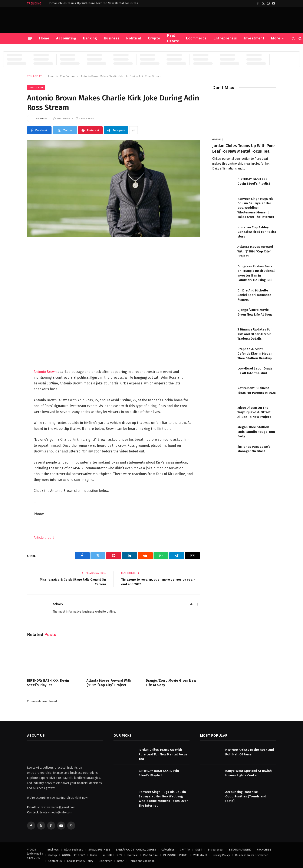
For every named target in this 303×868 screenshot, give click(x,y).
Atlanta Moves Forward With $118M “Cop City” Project (109, 683)
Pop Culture (36, 87)
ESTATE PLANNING (240, 850)
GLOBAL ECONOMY (74, 855)
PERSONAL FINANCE (176, 855)
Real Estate (173, 38)
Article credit (44, 538)
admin (43, 118)
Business (112, 38)
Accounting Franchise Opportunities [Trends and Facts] (246, 796)
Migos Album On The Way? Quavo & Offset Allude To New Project (254, 412)
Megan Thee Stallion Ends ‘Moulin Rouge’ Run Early (256, 432)
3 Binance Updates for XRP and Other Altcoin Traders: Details (255, 334)
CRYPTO (185, 850)
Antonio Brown (45, 372)
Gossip (217, 139)
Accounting (66, 38)
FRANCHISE (264, 850)
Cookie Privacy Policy (80, 861)
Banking (90, 38)
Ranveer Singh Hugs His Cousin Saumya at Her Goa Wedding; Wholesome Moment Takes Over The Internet (256, 208)
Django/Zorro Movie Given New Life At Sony (171, 683)
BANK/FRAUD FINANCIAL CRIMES (136, 850)
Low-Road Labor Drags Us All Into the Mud (255, 371)
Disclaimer (105, 861)
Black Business (74, 850)
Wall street (200, 855)
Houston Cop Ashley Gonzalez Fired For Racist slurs (257, 232)
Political (134, 38)
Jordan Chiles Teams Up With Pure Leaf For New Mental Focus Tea (93, 3)
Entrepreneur (225, 38)
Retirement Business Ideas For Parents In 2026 (257, 390)
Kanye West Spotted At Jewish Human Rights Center (248, 773)
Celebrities (168, 850)
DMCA (121, 861)
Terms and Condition (142, 861)
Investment (254, 38)
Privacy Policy (221, 855)
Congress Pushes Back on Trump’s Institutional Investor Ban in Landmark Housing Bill (256, 273)
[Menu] (30, 38)
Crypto (154, 38)
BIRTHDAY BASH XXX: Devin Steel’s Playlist (48, 683)
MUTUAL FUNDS (112, 855)
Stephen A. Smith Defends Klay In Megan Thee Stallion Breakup (255, 354)
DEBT (199, 850)
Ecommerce (196, 38)
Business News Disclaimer (251, 855)
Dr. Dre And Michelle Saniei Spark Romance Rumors (254, 295)
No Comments (63, 118)
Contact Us (55, 861)
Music (94, 855)
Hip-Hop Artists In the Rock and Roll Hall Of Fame (250, 752)
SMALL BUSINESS (99, 850)
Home (44, 38)
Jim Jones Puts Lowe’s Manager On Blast (254, 449)
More (276, 38)
